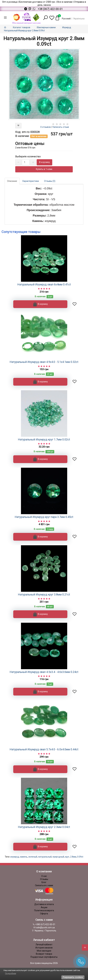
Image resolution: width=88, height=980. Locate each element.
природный (58, 857)
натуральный (45, 857)
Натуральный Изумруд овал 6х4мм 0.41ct (44, 284)
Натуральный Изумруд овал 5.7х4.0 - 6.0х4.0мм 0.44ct (44, 749)
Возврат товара (44, 954)
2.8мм (73, 857)
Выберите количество (28, 156)
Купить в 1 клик (44, 169)
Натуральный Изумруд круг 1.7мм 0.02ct (44, 439)
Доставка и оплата (44, 904)
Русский (66, 19)
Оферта (44, 914)
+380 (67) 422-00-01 (44, 924)
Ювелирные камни (46, 27)
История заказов (44, 948)
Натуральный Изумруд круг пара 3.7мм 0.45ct (44, 517)
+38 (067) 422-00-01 (50, 9)
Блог (44, 882)
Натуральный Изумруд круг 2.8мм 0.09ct (24, 31)
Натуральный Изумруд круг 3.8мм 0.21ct (44, 594)
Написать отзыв (61, 127)
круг (67, 857)
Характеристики (31, 181)
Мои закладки (44, 951)
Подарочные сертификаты (44, 957)
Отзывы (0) (50, 181)
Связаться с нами (44, 885)
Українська (79, 19)
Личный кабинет (44, 945)
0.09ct (80, 857)
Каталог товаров (22, 27)
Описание (12, 181)
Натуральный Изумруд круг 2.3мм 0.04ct (44, 827)
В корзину (44, 162)
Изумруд (67, 27)
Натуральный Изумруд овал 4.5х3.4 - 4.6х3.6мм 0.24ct (44, 672)
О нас (44, 876)
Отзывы (44, 879)
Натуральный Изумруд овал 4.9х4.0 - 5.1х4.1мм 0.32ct (44, 362)
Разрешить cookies (73, 977)
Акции (44, 907)
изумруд (15, 857)
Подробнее (11, 973)
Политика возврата (44, 910)
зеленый (33, 857)
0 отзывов (46, 127)
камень (24, 857)
